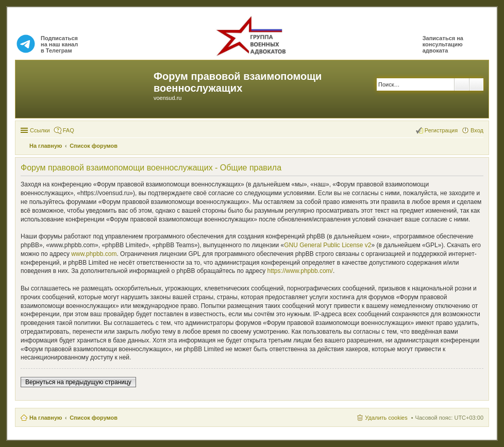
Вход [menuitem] (477, 130)
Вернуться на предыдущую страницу (78, 382)
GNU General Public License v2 (327, 245)
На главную (46, 418)
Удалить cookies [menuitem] (386, 418)
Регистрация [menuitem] (441, 130)
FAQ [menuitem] (69, 130)
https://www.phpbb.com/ (300, 271)
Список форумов (94, 418)
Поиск (462, 84)
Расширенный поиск (476, 84)
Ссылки (40, 130)
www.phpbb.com (94, 254)
